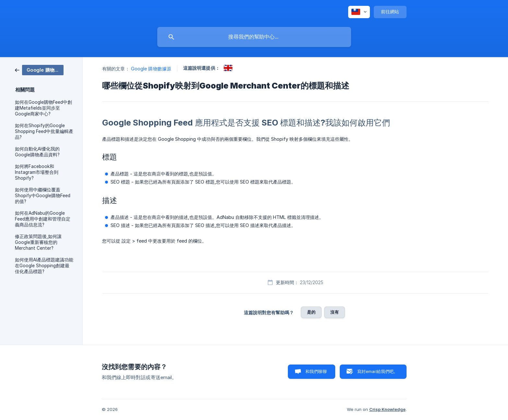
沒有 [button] (335, 312)
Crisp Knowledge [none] (387, 409)
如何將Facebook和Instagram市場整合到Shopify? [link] (37, 172)
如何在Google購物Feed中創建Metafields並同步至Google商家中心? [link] (43, 108)
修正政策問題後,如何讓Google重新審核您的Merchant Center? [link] (38, 242)
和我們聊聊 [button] (316, 371)
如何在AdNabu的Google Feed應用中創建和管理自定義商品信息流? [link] (43, 219)
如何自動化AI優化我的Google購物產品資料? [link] (37, 152)
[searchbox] (254, 37)
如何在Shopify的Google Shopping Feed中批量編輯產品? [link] (44, 131)
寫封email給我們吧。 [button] (378, 371)
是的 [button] (311, 312)
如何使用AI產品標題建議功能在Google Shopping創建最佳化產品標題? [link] (44, 266)
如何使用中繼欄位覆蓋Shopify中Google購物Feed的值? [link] (43, 196)
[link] (39, 70)
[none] (359, 12)
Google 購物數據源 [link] (151, 69)
